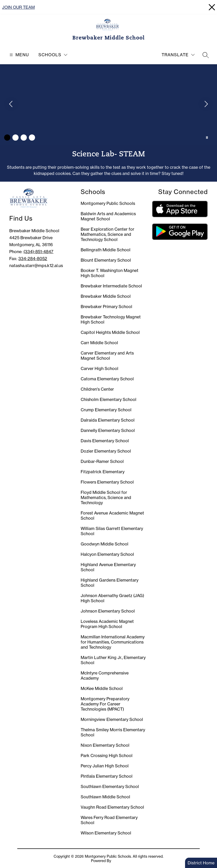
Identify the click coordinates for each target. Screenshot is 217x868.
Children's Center (97, 389)
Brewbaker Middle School (106, 296)
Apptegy (119, 861)
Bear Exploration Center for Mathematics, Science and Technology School (107, 234)
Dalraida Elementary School (108, 420)
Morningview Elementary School (112, 719)
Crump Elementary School (106, 410)
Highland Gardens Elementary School (110, 583)
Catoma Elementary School (107, 379)
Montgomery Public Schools (108, 203)
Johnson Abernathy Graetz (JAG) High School (112, 598)
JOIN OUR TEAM (18, 7)
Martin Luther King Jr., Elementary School (113, 660)
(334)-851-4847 (38, 252)
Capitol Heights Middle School (110, 332)
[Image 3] (24, 138)
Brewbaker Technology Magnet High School (111, 319)
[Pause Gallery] (207, 138)
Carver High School (99, 368)
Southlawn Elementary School (110, 786)
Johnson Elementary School (108, 611)
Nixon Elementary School (105, 745)
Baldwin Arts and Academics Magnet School (108, 216)
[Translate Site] (178, 55)
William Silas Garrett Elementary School (112, 531)
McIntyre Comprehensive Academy (105, 676)
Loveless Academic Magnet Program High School (107, 624)
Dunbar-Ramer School (102, 461)
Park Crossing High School (107, 756)
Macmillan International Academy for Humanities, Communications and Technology (113, 642)
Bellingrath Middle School (106, 250)
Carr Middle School (99, 343)
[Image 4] (32, 138)
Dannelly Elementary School (108, 430)
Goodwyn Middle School (105, 544)
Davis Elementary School (105, 441)
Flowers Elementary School (107, 482)
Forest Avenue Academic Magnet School (112, 516)
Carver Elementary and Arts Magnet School (107, 356)
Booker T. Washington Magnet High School (110, 273)
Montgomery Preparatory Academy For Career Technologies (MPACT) (105, 704)
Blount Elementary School (106, 260)
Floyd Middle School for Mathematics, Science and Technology (106, 497)
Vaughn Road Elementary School (112, 807)
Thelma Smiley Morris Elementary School (113, 732)
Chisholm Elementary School (109, 399)
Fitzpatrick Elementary (103, 472)
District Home (201, 863)
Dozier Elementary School (106, 451)
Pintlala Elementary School (107, 776)
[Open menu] (19, 55)
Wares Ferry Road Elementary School (109, 820)
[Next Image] (206, 105)
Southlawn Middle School (105, 797)
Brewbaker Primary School (106, 307)
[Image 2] (15, 138)
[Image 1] (7, 138)
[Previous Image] (11, 105)
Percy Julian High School (105, 766)
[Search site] (206, 55)
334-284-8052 (33, 259)
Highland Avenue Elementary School (108, 567)
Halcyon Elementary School (107, 554)
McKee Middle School (102, 688)
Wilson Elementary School (106, 833)
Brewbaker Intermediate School (111, 286)
